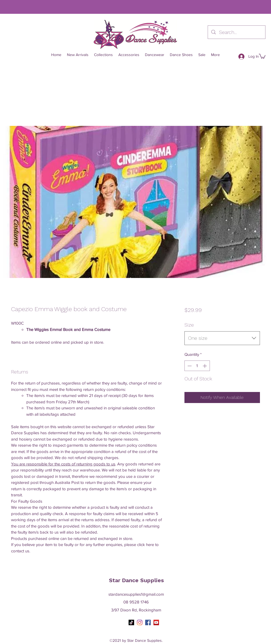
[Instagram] (140, 622)
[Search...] (236, 32)
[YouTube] (156, 622)
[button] (262, 56)
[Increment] (205, 366)
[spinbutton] (197, 366)
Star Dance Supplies (136, 580)
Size (189, 325)
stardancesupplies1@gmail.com (136, 594)
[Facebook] (148, 622)
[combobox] (222, 338)
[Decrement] (189, 366)
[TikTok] (131, 622)
